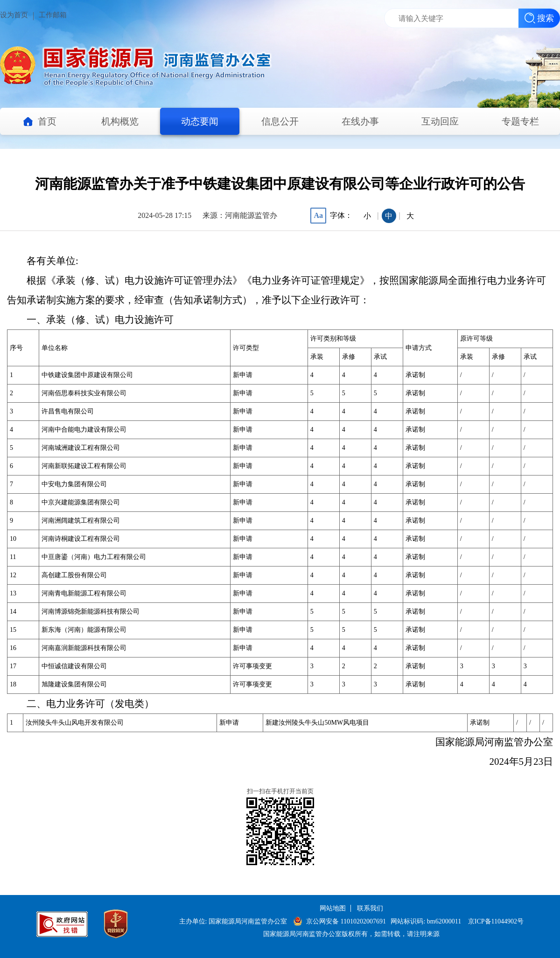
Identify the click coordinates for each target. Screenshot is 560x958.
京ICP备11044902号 (496, 921)
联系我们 (370, 908)
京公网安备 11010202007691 (347, 921)
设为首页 (14, 15)
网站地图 (333, 908)
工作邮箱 (53, 15)
